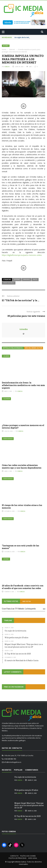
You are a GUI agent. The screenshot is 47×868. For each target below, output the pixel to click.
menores (27, 279)
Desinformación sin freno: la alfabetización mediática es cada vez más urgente (23, 385)
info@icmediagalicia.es (13, 762)
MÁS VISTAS (27, 601)
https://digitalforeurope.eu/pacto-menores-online (22, 255)
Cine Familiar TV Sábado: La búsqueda (19, 609)
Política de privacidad (18, 858)
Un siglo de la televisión (24, 37)
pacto (35, 279)
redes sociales (9, 283)
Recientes (7, 770)
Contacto (14, 856)
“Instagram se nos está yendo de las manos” (20, 547)
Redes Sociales (8, 439)
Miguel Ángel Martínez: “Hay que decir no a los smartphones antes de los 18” (29, 805)
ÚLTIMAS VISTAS (11, 601)
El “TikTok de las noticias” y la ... (21, 300)
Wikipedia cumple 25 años (26, 790)
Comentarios (32, 770)
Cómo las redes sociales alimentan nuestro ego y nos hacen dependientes (22, 466)
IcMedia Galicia (20, 862)
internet (17, 279)
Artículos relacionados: (13, 348)
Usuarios (6, 356)
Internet (6, 46)
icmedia (7, 67)
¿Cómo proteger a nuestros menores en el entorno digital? (23, 427)
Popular (18, 770)
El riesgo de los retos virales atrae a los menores (22, 506)
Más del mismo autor (33, 348)
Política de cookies (28, 856)
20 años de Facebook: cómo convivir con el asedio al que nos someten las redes (23, 587)
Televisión (7, 399)
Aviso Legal (33, 858)
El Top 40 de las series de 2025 (28, 816)
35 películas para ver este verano (26, 316)
